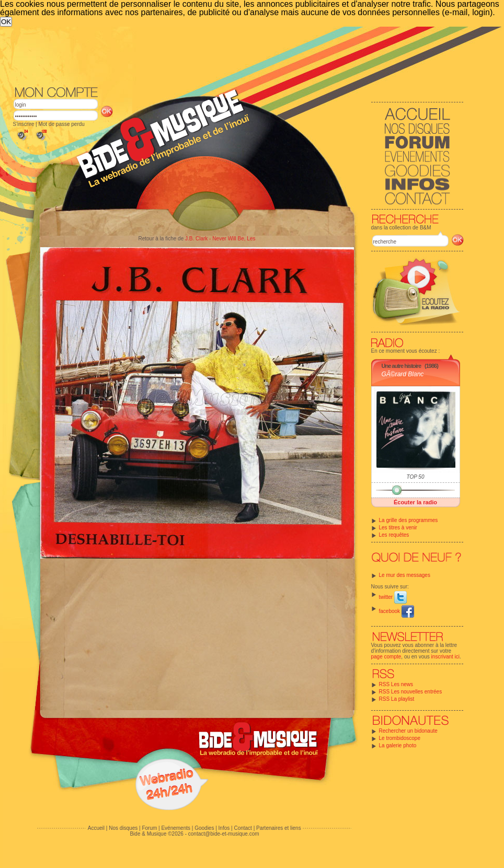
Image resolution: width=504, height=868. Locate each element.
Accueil (96, 828)
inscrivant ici (445, 657)
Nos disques (123, 828)
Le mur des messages (405, 575)
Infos (224, 828)
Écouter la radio (415, 502)
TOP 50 (416, 477)
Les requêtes (394, 535)
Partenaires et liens (279, 828)
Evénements (176, 828)
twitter (393, 597)
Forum (149, 828)
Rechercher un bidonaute (408, 731)
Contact (243, 828)
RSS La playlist (397, 699)
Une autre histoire (402, 366)
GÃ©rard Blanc (403, 374)
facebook (397, 611)
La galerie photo (398, 745)
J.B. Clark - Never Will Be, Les (220, 239)
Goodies (204, 828)
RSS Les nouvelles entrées (411, 692)
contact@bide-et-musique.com (224, 834)
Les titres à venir (398, 528)
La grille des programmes (409, 520)
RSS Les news (396, 684)
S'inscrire (24, 124)
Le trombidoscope (400, 738)
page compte (386, 657)
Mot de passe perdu (61, 124)
